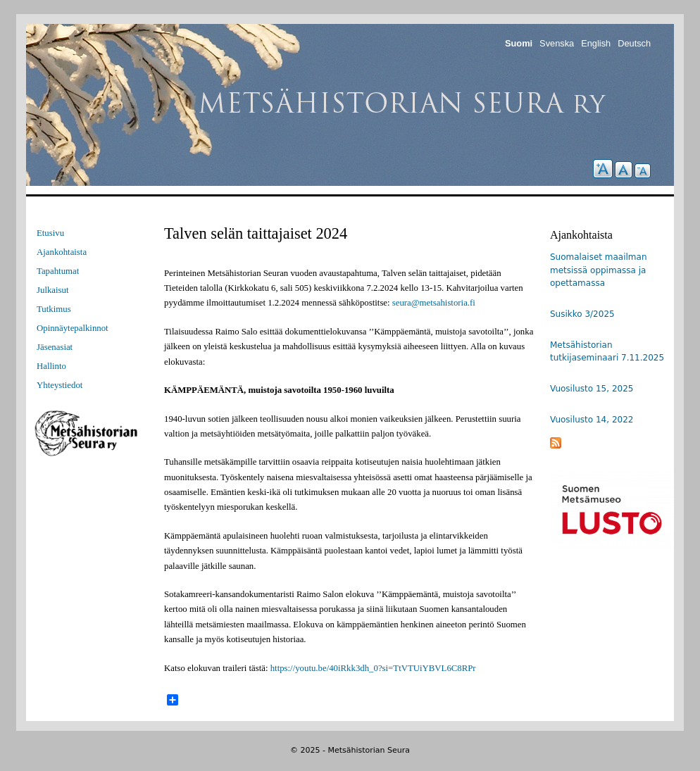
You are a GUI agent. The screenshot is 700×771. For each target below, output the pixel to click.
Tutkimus (54, 309)
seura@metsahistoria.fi (434, 303)
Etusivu (50, 233)
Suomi (519, 43)
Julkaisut (53, 290)
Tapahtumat (58, 271)
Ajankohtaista (62, 252)
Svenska (557, 43)
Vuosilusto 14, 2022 (592, 420)
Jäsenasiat (55, 347)
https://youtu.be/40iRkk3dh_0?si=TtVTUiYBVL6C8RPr (373, 668)
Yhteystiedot (60, 385)
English (596, 43)
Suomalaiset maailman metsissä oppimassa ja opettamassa (599, 270)
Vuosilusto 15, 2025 (592, 389)
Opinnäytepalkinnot (73, 328)
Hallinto (51, 366)
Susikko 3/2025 (582, 314)
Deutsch (634, 43)
